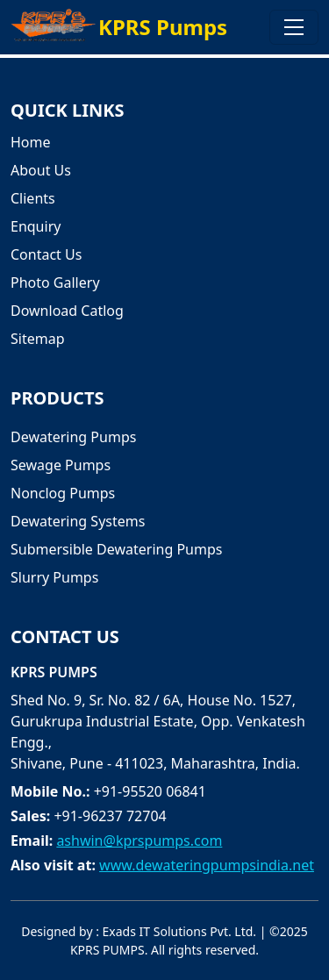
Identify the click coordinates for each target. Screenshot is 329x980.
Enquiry (36, 226)
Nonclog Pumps (63, 493)
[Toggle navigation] (294, 27)
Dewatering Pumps (73, 437)
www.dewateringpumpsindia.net (207, 865)
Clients (33, 198)
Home (31, 142)
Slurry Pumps (54, 577)
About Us (41, 170)
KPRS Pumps (163, 27)
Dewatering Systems (78, 521)
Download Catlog (67, 311)
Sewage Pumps (61, 465)
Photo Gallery (55, 283)
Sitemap (38, 339)
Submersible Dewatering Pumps (116, 549)
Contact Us (46, 254)
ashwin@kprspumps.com (139, 841)
